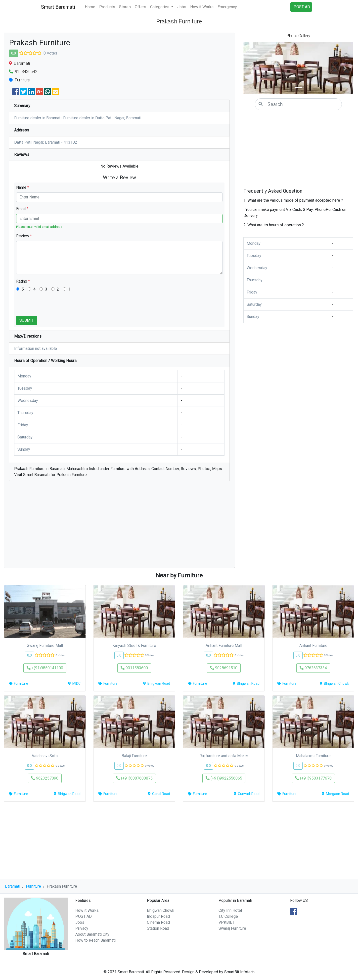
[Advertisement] (119, 527)
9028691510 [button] (224, 668)
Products (107, 7)
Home (90, 7)
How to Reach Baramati (95, 940)
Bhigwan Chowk (161, 910)
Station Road (158, 928)
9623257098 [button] (45, 778)
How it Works (202, 7)
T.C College (228, 916)
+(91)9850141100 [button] (45, 668)
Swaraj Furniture (232, 928)
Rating (23, 281)
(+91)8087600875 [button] (134, 778)
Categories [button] (160, 7)
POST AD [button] (302, 7)
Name (23, 187)
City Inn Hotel (230, 910)
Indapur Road (158, 916)
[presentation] (54, 306)
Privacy (82, 928)
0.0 (14, 53)
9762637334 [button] (313, 668)
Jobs (182, 7)
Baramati (13, 886)
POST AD (84, 916)
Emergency (227, 7)
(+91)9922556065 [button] (224, 778)
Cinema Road (158, 922)
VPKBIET (226, 922)
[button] (252, 68)
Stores (125, 7)
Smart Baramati (58, 7)
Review (24, 236)
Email (22, 209)
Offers (140, 7)
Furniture (33, 886)
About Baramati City (92, 934)
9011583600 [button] (134, 668)
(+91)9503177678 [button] (313, 778)
